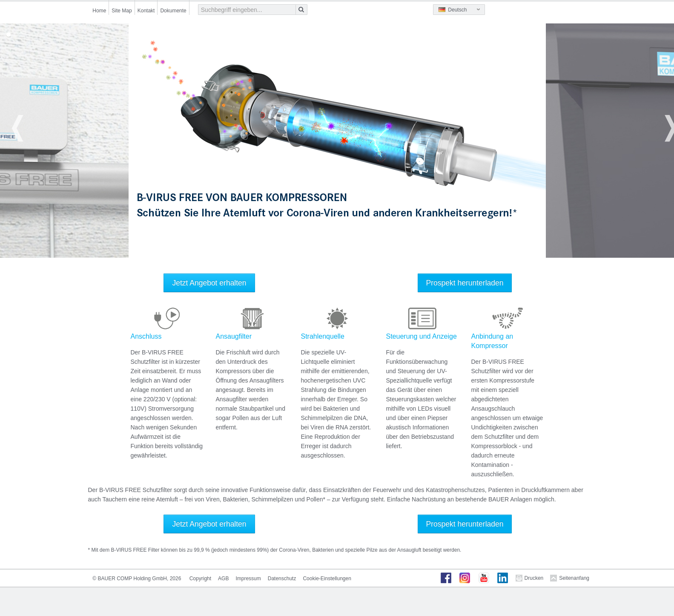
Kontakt (146, 11)
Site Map (122, 11)
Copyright (200, 579)
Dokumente (173, 11)
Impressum (248, 579)
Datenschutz (282, 579)
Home (99, 11)
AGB (223, 579)
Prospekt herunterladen (465, 283)
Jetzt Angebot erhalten (209, 283)
